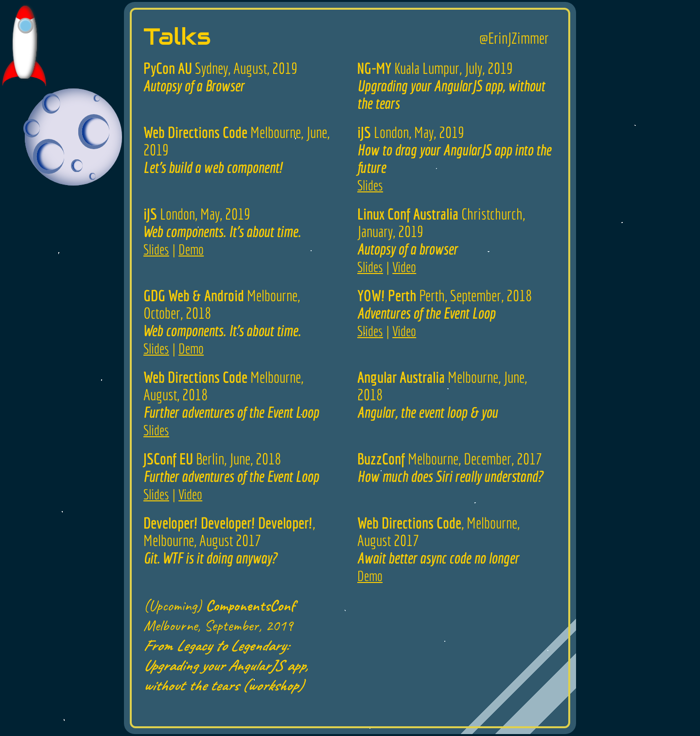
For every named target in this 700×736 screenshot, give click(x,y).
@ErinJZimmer (514, 38)
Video (404, 267)
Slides (370, 185)
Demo (191, 249)
